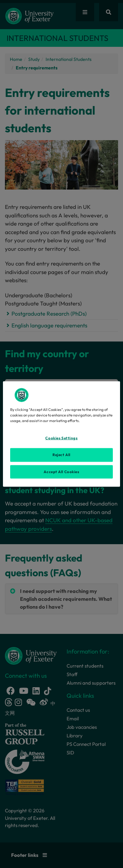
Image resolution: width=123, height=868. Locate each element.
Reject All (61, 454)
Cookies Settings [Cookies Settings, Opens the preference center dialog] (61, 438)
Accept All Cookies (61, 471)
